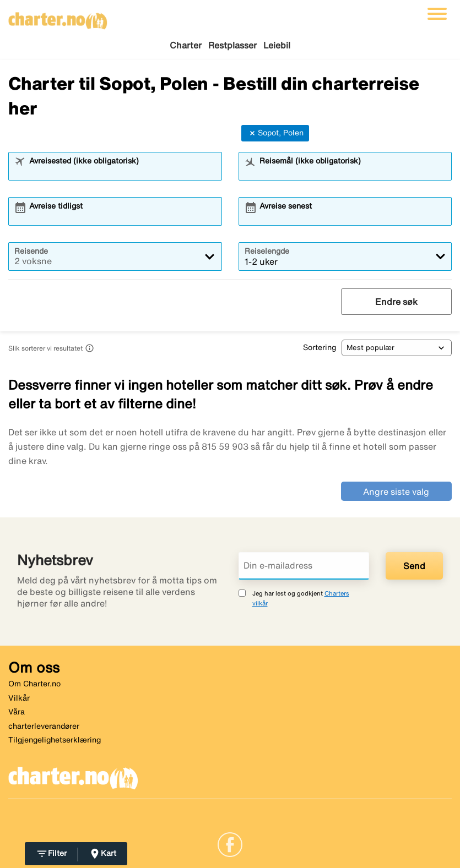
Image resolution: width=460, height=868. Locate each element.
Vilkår (19, 698)
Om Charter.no (34, 684)
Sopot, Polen (275, 133)
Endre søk (396, 302)
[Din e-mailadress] (304, 566)
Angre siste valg (396, 492)
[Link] (230, 844)
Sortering (320, 347)
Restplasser (232, 45)
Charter (186, 45)
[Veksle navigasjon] (437, 14)
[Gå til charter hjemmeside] (58, 17)
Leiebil (277, 45)
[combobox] (122, 171)
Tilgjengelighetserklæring (55, 740)
